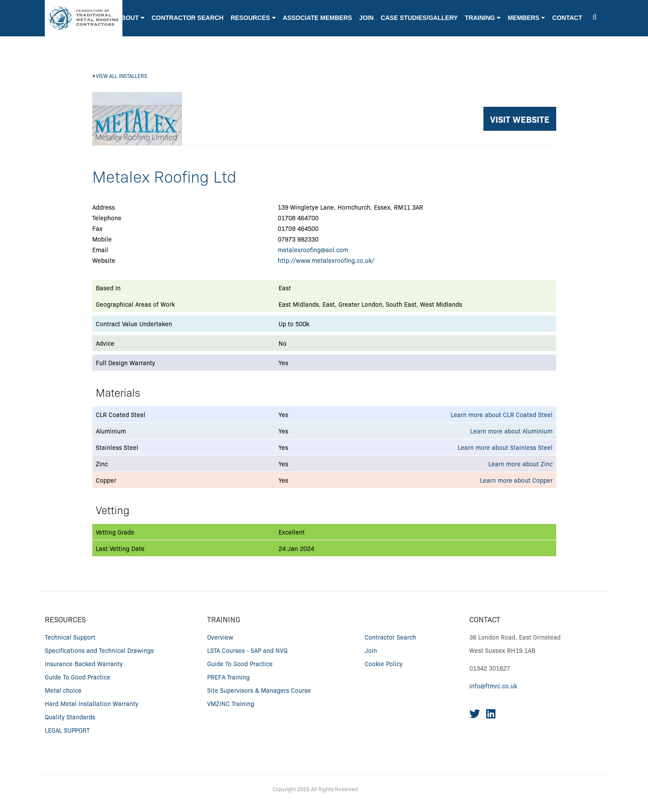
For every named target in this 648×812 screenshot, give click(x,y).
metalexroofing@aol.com (313, 250)
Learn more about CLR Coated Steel (502, 414)
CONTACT (485, 619)
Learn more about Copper (516, 480)
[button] (253, 27)
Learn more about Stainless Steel (505, 447)
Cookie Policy (384, 664)
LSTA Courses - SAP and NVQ (247, 650)
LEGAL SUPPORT (67, 730)
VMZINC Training (231, 703)
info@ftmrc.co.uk (493, 686)
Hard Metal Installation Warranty (92, 703)
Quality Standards (70, 717)
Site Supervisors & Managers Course (259, 690)
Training (224, 619)
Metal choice (63, 690)
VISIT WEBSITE (520, 119)
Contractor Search (390, 637)
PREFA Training (228, 677)
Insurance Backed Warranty (84, 664)
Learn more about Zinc (520, 464)
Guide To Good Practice (78, 677)
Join (371, 650)
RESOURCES (65, 619)
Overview (220, 637)
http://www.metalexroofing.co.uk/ (326, 260)
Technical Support (70, 637)
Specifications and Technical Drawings (99, 650)
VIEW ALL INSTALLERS (120, 76)
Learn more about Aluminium (511, 431)
